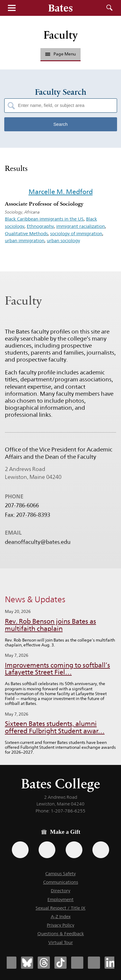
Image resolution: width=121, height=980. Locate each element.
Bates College (60, 784)
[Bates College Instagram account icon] (77, 963)
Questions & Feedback (61, 934)
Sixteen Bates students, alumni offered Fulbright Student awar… (55, 727)
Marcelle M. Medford (61, 192)
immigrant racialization (81, 226)
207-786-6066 (22, 505)
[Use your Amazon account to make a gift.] (47, 850)
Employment (60, 899)
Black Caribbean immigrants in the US (44, 219)
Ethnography (40, 226)
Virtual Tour (61, 942)
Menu (12, 8)
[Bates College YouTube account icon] (94, 963)
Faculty (61, 35)
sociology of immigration (76, 234)
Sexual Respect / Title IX (60, 908)
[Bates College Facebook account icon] (10, 963)
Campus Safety (60, 874)
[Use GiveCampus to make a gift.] (101, 850)
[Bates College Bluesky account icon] (27, 963)
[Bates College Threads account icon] (44, 963)
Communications (61, 882)
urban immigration (25, 241)
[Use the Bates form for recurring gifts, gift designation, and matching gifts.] (20, 850)
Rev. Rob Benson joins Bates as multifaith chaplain (50, 625)
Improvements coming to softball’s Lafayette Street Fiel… (57, 669)
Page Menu (60, 54)
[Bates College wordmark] (60, 8)
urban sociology (63, 241)
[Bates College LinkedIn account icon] (111, 963)
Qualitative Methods (26, 234)
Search (109, 8)
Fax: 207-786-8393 (28, 515)
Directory (60, 891)
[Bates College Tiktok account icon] (60, 963)
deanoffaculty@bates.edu (38, 542)
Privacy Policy (60, 925)
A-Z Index (61, 916)
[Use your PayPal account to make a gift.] (74, 850)
